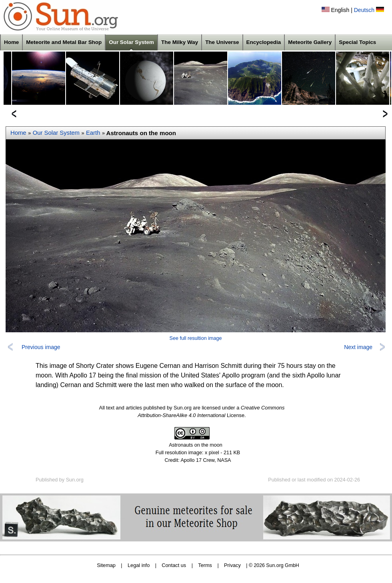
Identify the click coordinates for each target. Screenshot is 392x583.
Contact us (174, 565)
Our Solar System (131, 42)
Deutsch (364, 10)
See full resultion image (196, 338)
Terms (205, 565)
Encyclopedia (264, 42)
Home (11, 42)
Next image (358, 347)
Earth (93, 133)
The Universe (222, 42)
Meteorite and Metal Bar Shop (64, 42)
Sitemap (106, 565)
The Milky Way (180, 42)
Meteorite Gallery (310, 42)
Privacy (232, 565)
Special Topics (357, 42)
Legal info (139, 565)
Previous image (41, 347)
